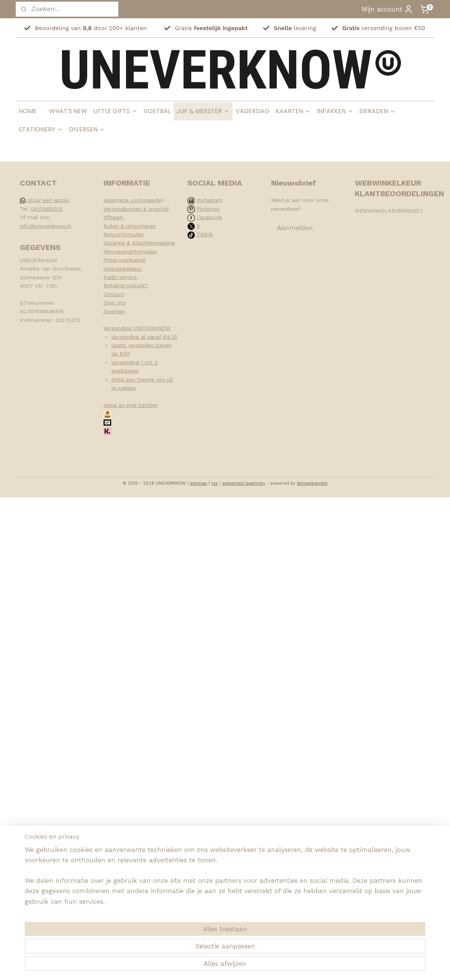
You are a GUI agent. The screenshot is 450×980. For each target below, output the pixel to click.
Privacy (112, 260)
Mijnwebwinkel (312, 483)
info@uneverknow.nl (45, 226)
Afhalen (114, 217)
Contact (114, 294)
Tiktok (205, 234)
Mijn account (387, 9)
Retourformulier (124, 234)
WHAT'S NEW (68, 111)
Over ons (115, 303)
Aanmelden (295, 228)
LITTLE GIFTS (115, 111)
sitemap (199, 483)
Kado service (121, 277)
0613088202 (47, 209)
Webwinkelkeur (123, 269)
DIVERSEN (87, 129)
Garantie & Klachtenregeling (139, 243)
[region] (175, 944)
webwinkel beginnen (243, 483)
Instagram (210, 200)
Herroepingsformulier (130, 251)
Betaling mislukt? (126, 285)
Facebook (209, 217)
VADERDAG (253, 111)
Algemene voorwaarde (132, 200)
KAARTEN (293, 111)
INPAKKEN (335, 111)
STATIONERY (41, 129)
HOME (28, 111)
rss (215, 483)
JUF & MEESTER (203, 111)
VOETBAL (157, 111)
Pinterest (208, 209)
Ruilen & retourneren (130, 226)
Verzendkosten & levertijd (136, 209)
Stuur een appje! (45, 200)
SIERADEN (377, 111)
